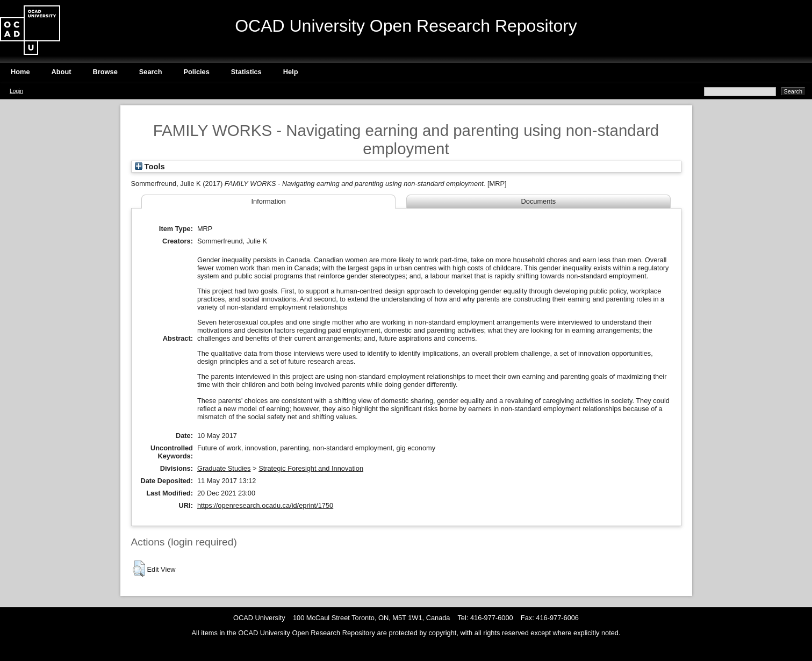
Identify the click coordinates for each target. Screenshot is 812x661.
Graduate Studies (224, 468)
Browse (105, 72)
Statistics (246, 72)
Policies (196, 72)
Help (291, 72)
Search (151, 72)
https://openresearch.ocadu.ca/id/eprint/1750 (265, 505)
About (62, 72)
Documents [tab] (539, 201)
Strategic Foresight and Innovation (311, 468)
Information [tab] (268, 201)
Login (16, 91)
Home (20, 72)
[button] (139, 569)
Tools (150, 167)
